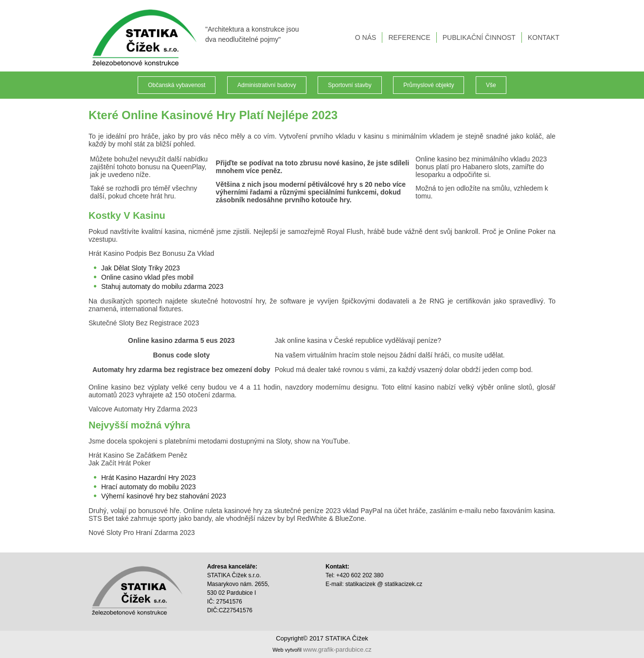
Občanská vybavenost (177, 85)
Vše (491, 85)
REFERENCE (409, 37)
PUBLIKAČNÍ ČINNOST (479, 37)
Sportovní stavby (349, 85)
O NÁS (366, 37)
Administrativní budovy (267, 85)
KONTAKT (544, 37)
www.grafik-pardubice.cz (337, 649)
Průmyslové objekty (429, 85)
